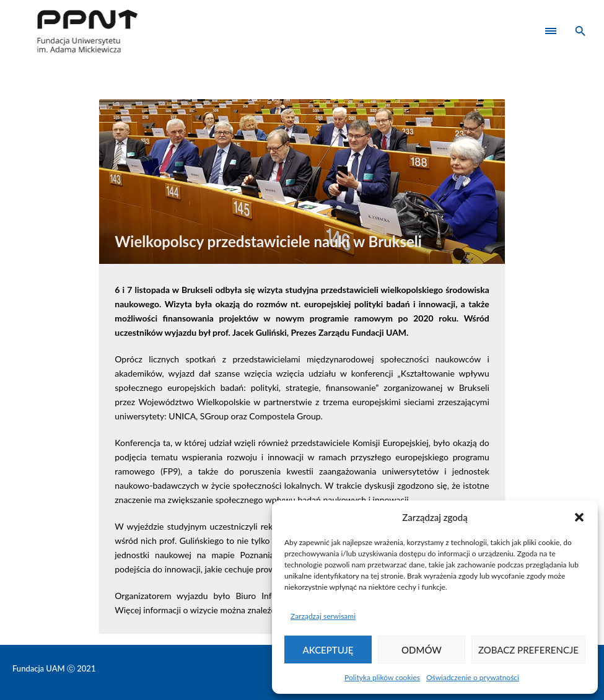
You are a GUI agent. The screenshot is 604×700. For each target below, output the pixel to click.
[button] (579, 517)
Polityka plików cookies (382, 677)
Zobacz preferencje (528, 650)
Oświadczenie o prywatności (473, 677)
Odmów (422, 650)
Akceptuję (328, 650)
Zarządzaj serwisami (323, 616)
